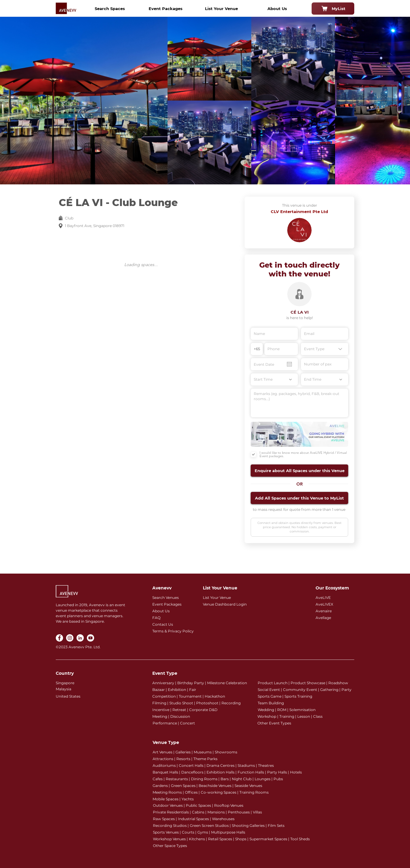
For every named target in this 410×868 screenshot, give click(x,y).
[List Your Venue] (221, 9)
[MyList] (333, 9)
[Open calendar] (289, 364)
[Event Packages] (165, 9)
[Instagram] (70, 638)
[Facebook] (59, 638)
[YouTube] (90, 638)
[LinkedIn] (80, 638)
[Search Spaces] (110, 9)
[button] (299, 471)
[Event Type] (325, 349)
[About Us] (277, 9)
